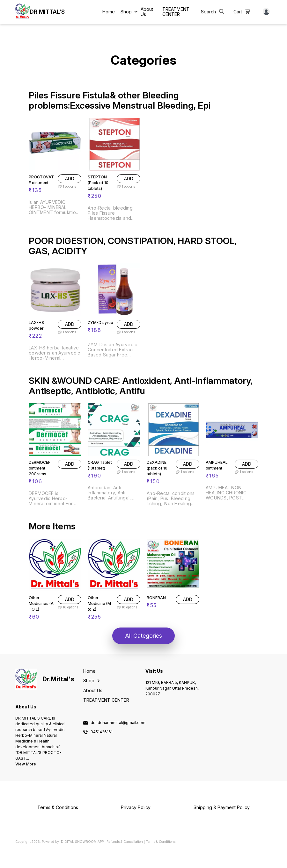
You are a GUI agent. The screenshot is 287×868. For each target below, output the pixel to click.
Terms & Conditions (161, 842)
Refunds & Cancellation (125, 842)
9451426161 (102, 732)
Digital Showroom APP (82, 842)
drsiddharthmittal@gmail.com (118, 723)
